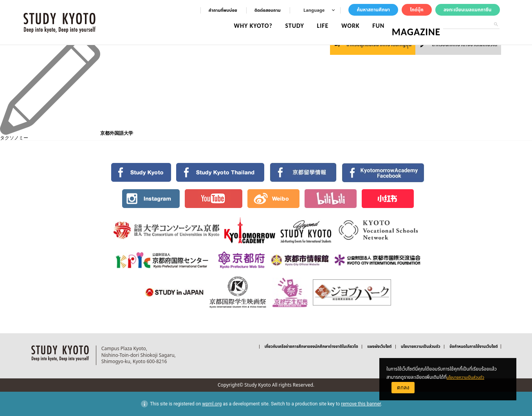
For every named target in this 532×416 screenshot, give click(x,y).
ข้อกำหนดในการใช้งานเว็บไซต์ (473, 347)
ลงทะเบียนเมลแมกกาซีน (468, 10)
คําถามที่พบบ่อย (223, 10)
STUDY (301, 26)
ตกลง (403, 388)
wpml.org (212, 404)
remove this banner (361, 404)
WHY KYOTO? (259, 26)
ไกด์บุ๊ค (417, 10)
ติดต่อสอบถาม (268, 10)
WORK (356, 26)
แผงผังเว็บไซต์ (379, 347)
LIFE (328, 26)
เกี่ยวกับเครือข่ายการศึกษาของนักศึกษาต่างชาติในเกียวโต (311, 347)
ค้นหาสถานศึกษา (373, 10)
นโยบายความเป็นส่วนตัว (469, 377)
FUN (384, 26)
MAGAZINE (419, 26)
